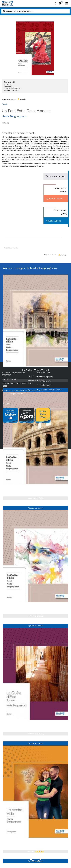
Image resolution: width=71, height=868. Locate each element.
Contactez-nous (45, 381)
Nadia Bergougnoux (14, 116)
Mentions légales (46, 385)
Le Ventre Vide (35, 841)
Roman (5, 123)
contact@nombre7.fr (16, 394)
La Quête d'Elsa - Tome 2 (35, 488)
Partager (5, 104)
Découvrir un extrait (55, 176)
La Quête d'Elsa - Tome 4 (35, 723)
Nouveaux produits (47, 377)
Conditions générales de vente (51, 389)
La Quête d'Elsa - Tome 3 (35, 606)
